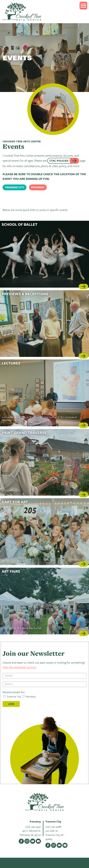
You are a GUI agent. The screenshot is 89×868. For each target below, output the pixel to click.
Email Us (38, 841)
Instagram (27, 841)
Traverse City (15, 187)
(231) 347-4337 (33, 827)
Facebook (21, 841)
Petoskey (38, 187)
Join (11, 704)
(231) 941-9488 (53, 827)
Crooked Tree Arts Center (22, 12)
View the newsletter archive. (20, 667)
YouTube (33, 841)
